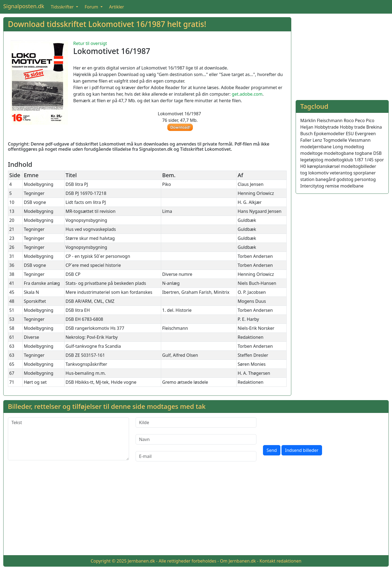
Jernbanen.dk (141, 561)
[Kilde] (196, 422)
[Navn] (196, 439)
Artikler (117, 7)
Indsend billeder (302, 450)
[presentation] (304, 428)
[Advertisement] (342, 55)
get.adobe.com (247, 94)
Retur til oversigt (90, 43)
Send (272, 450)
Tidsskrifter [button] (63, 7)
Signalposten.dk (24, 6)
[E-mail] (196, 456)
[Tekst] (68, 439)
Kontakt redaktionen (280, 561)
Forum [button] (92, 7)
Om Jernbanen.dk (238, 561)
